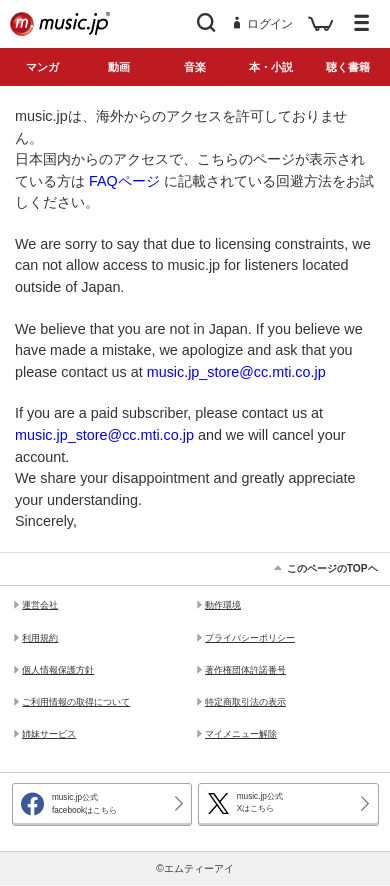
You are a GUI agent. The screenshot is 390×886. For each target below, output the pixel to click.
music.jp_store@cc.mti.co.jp (236, 372)
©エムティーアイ (195, 868)
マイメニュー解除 (241, 734)
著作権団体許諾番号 (245, 670)
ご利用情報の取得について (76, 702)
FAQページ (124, 181)
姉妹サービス (49, 734)
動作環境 (223, 605)
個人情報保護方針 (58, 670)
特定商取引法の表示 (245, 702)
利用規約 (40, 638)
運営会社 (40, 605)
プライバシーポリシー (250, 638)
